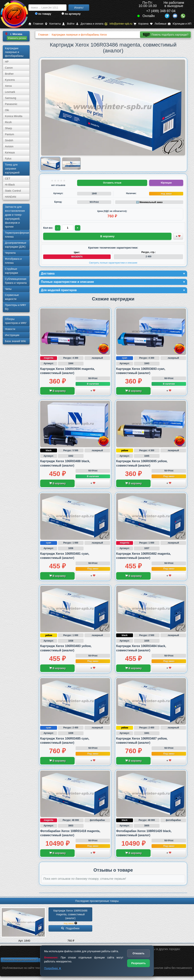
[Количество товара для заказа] (68, 228)
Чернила (10, 253)
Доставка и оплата (90, 24)
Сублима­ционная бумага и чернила (16, 281)
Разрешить (138, 963)
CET (8, 179)
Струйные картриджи (11, 271)
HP (7, 62)
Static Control (13, 191)
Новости (10, 329)
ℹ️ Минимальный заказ (149, 202)
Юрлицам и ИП (180, 24)
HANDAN (11, 197)
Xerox (8, 86)
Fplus (8, 159)
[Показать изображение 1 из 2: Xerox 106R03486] (50, 164)
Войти (68, 24)
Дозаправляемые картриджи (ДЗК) (16, 245)
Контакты (53, 24)
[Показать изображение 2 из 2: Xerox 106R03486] (71, 164)
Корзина (141, 24)
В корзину (57, 392)
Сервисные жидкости (12, 297)
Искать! (79, 8)
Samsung (11, 98)
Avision (9, 146)
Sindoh (9, 140)
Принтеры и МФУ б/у (15, 307)
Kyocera (10, 80)
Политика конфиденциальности (19, 961)
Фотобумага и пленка (13, 261)
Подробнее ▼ (53, 968)
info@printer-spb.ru (119, 24)
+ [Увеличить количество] (78, 228)
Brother (9, 74)
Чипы (8, 289)
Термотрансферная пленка (17, 235)
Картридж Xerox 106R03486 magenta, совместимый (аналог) (71, 915)
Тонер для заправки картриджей (12, 169)
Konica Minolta (14, 116)
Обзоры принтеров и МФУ (16, 321)
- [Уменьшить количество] (58, 228)
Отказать (139, 953)
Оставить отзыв (112, 183)
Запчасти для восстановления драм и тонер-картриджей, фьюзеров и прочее (15, 217)
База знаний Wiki (15, 341)
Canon (9, 68)
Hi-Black (10, 185)
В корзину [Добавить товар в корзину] (107, 236)
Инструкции (12, 335)
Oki (7, 110)
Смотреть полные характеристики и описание (113, 262)
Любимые (158, 24)
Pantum (9, 134)
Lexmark (10, 92)
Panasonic (11, 104)
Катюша (10, 152)
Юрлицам (166, 183)
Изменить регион (17, 38)
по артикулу (71, 14)
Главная (36, 24)
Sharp (8, 128)
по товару (43, 14)
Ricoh (8, 122)
